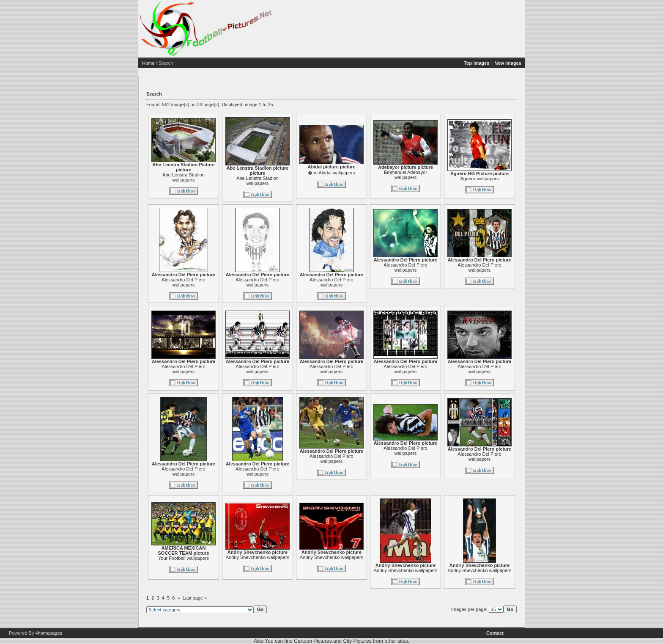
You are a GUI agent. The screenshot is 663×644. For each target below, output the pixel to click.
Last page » (195, 598)
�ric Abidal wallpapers (331, 173)
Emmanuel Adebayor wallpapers (405, 175)
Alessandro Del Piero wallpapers (183, 282)
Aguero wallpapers (479, 179)
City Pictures (357, 641)
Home (148, 63)
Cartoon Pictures (313, 641)
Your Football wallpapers (184, 558)
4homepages (49, 633)
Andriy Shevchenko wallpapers (258, 557)
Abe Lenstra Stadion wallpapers (184, 177)
